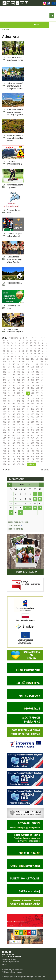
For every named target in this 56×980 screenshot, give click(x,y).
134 (4, 369)
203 (33, 388)
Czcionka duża (26, 3)
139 (28, 369)
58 (4, 351)
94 (4, 359)
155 (18, 375)
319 (28, 422)
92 (43, 356)
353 (18, 433)
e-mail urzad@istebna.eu (10, 962)
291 (23, 414)
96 (12, 359)
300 (23, 417)
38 (19, 346)
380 (18, 440)
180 (9, 383)
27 (23, 343)
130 (28, 367)
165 (23, 377)
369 (9, 438)
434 (18, 456)
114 (46, 362)
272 (18, 409)
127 (14, 367)
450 (9, 461)
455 (33, 461)
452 (18, 461)
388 (14, 443)
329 (33, 425)
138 (23, 369)
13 (15, 340)
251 (4, 404)
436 (28, 456)
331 (42, 425)
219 (23, 393)
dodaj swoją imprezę (16, 529)
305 (4, 419)
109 (23, 362)
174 (23, 380)
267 (37, 406)
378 (9, 440)
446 (33, 459)
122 (37, 364)
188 (4, 385)
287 (4, 414)
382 (28, 440)
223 (42, 393)
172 (14, 380)
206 (4, 390)
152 (4, 375)
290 (18, 414)
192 (23, 385)
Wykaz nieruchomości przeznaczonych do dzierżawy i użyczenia (15, 112)
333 (9, 427)
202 (28, 388)
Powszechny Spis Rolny (13, 307)
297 (9, 417)
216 (9, 393)
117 (13, 364)
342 (9, 430)
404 (4, 448)
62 (19, 351)
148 (28, 372)
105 (4, 362)
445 (28, 459)
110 (28, 362)
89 (31, 356)
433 (14, 456)
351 (9, 433)
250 (42, 401)
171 (9, 380)
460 (14, 464)
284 (33, 411)
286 (42, 411)
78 (35, 354)
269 (4, 409)
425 (18, 454)
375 (37, 438)
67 (39, 351)
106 (9, 362)
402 (37, 446)
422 (4, 454)
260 (4, 406)
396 (9, 446)
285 (37, 411)
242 (4, 401)
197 (4, 388)
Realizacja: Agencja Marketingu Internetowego (17, 977)
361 (14, 435)
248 (33, 401)
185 (33, 383)
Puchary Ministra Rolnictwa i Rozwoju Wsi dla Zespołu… (14, 259)
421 (42, 451)
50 (19, 348)
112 (37, 362)
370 (14, 438)
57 (46, 348)
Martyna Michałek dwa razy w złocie (15, 186)
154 (14, 375)
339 (37, 427)
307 (14, 419)
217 (14, 393)
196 (42, 385)
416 (18, 451)
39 (23, 346)
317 (18, 422)
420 (37, 451)
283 (28, 411)
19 (39, 340)
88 (27, 356)
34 (4, 346)
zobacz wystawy (15, 525)
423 (9, 454)
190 (14, 385)
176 (33, 380)
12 (11, 340)
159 (37, 375)
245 (18, 401)
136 (14, 369)
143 (4, 372)
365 (33, 435)
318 (23, 422)
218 (18, 393)
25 (15, 343)
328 (28, 425)
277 (42, 409)
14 (19, 340)
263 (18, 406)
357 (37, 433)
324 (9, 425)
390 (23, 443)
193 (28, 385)
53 (31, 348)
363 (23, 435)
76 (27, 354)
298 (14, 417)
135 (9, 369)
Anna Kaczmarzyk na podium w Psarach (14, 235)
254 (18, 404)
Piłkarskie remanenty (15, 283)
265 (28, 406)
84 (12, 356)
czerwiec (10, 485)
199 (14, 388)
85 (15, 356)
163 (14, 377)
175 (28, 380)
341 (4, 430)
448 (42, 459)
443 (18, 459)
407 (18, 448)
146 (18, 372)
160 (42, 375)
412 (42, 448)
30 (35, 343)
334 (14, 427)
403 (42, 446)
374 (33, 438)
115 (4, 364)
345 (23, 430)
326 (18, 425)
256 (28, 404)
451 (14, 461)
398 (18, 446)
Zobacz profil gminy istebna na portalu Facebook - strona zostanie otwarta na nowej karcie (49, 3)
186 (37, 383)
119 (23, 364)
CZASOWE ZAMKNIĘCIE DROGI (15, 163)
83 (8, 356)
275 (33, 409)
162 (9, 377)
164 (18, 377)
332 (4, 427)
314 (4, 422)
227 (18, 396)
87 (23, 356)
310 (28, 419)
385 (42, 440)
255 (23, 404)
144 (9, 372)
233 (4, 398)
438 (37, 456)
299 (18, 417)
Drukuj (46, 470)
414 (9, 451)
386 (4, 443)
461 (18, 464)
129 (23, 367)
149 (33, 372)
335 (18, 427)
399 (23, 446)
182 (18, 383)
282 (23, 411)
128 (18, 367)
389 (18, 443)
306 (9, 419)
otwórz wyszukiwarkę (52, 16)
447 (37, 459)
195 (37, 385)
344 (18, 430)
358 (42, 433)
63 (23, 351)
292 (28, 414)
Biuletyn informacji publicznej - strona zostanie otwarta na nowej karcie (25, 578)
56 (43, 348)
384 (37, 440)
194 (33, 385)
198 (9, 388)
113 (41, 362)
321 (37, 422)
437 (33, 456)
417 (23, 451)
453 (23, 461)
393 (37, 443)
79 (39, 354)
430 (42, 454)
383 (33, 440)
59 (8, 351)
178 (42, 380)
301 (28, 417)
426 (23, 454)
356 (33, 433)
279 (9, 411)
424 (14, 454)
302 (33, 417)
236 (18, 398)
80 (43, 354)
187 (42, 383)
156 (23, 375)
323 (4, 425)
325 (14, 425)
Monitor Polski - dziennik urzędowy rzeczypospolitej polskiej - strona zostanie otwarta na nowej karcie (25, 808)
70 (4, 354)
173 (18, 380)
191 (18, 385)
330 (37, 425)
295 (42, 414)
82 (4, 356)
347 (33, 430)
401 (33, 446)
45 (46, 346)
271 (14, 409)
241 (42, 398)
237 (23, 398)
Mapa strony (13, 3)
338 (33, 427)
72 (12, 354)
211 (28, 390)
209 (18, 390)
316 (14, 422)
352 (14, 433)
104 (46, 359)
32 (43, 343)
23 (8, 343)
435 (23, 456)
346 (28, 430)
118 (18, 364)
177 (37, 380)
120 (27, 364)
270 (9, 409)
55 (39, 348)
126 (9, 367)
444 (23, 459)
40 (27, 346)
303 (37, 417)
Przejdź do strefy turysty (54, 36)
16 (27, 340)
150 (37, 372)
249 (37, 401)
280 (14, 411)
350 (4, 433)
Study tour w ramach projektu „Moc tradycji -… (15, 60)
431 (4, 456)
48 (12, 348)
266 (33, 406)
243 (9, 401)
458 (4, 464)
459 (9, 464)
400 (28, 446)
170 (4, 380)
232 (42, 396)
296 (4, 417)
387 (9, 443)
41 (31, 346)
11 (8, 340)
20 (42, 340)
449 (4, 461)
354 (23, 433)
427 (28, 454)
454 (28, 461)
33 (46, 343)
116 (9, 364)
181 (14, 383)
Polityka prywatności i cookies (12, 972)
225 (9, 396)
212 (32, 390)
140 (33, 369)
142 (42, 369)
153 (9, 375)
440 (4, 459)
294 (37, 414)
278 (4, 411)
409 (28, 448)
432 (9, 456)
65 (31, 351)
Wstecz (8, 470)
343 (14, 430)
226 (14, 396)
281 (18, 411)
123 (41, 364)
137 (18, 369)
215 (4, 393)
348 (37, 430)
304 (42, 417)
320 (33, 422)
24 (12, 343)
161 (4, 377)
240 (37, 398)
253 (14, 404)
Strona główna (4, 3)
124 (46, 364)
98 (19, 359)
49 (15, 348)
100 (28, 359)
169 (42, 377)
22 (4, 343)
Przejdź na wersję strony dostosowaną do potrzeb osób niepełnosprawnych (8, 3)
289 (14, 414)
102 (37, 359)
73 (15, 354)
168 (37, 377)
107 (14, 362)
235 (14, 398)
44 (43, 346)
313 (42, 419)
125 (4, 367)
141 (37, 369)
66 (35, 351)
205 (42, 388)
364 (28, 435)
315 (9, 422)
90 (35, 356)
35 (8, 346)
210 (23, 390)
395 (4, 446)
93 (46, 356)
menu (37, 25)
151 (42, 372)
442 (14, 459)
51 (23, 348)
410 (33, 448)
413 (4, 451)
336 (23, 427)
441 (9, 459)
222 (37, 393)
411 (37, 448)
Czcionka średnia (22, 3)
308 (18, 419)
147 (23, 372)
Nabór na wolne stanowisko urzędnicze (15, 330)
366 (37, 435)
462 (23, 464)
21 (46, 340)
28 (27, 343)
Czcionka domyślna (17, 3)
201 (23, 388)
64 (27, 351)
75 (23, 354)
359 (4, 435)
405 (9, 448)
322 (42, 422)
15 (23, 340)
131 (33, 367)
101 (32, 359)
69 (46, 351)
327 (23, 425)
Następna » (32, 464)
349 (42, 430)
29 (31, 343)
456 (37, 461)
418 (28, 451)
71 (8, 354)
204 (37, 388)
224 (4, 396)
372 (23, 438)
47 (8, 348)
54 (35, 348)
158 (33, 375)
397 (14, 446)
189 (9, 385)
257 (33, 404)
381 (23, 440)
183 (23, 383)
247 (28, 401)
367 (42, 435)
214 (42, 390)
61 (15, 351)
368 (4, 438)
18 (35, 340)
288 (9, 414)
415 (14, 451)
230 (33, 396)
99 (23, 359)
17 (31, 340)
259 (42, 404)
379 (14, 440)
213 (37, 390)
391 (28, 443)
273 (23, 409)
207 (9, 390)
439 (42, 456)
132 (37, 367)
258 (37, 404)
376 (42, 438)
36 (12, 346)
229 (28, 396)
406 (14, 448)
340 (42, 427)
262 (14, 406)
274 (28, 409)
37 (15, 346)
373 (28, 438)
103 (42, 359)
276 (37, 409)
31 (39, 343)
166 (28, 377)
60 (12, 351)
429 (37, 454)
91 (39, 356)
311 (33, 419)
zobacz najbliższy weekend (19, 522)
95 (8, 359)
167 (33, 377)
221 (33, 393)
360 (9, 435)
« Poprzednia (13, 338)
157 (28, 375)
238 (28, 398)
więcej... (4, 964)
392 (33, 443)
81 (46, 354)
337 (28, 427)
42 (35, 346)
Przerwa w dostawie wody (14, 211)
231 (37, 396)
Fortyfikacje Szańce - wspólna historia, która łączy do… (15, 138)
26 (19, 343)
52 (27, 348)
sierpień (41, 485)
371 (18, 438)
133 (42, 367)
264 (23, 406)
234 (9, 398)
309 (23, 419)
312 (37, 419)
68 (43, 351)
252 (9, 404)
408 (23, 448)
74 (19, 354)
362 (18, 435)
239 (33, 398)
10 (4, 340)
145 (14, 372)
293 (33, 414)
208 (14, 390)
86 (19, 356)
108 (18, 362)
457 (42, 461)
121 (32, 364)
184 (28, 383)
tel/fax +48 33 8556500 (9, 959)
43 (39, 346)
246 (23, 401)
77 (31, 354)
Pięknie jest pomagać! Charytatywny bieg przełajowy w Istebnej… (16, 86)
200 (18, 388)
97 (15, 359)
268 (42, 406)
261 (9, 406)
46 (4, 348)
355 (28, 433)
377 (4, 440)
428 (33, 454)
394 (42, 443)
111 (32, 362)
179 (4, 383)
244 (14, 401)
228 (23, 396)
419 (33, 451)
